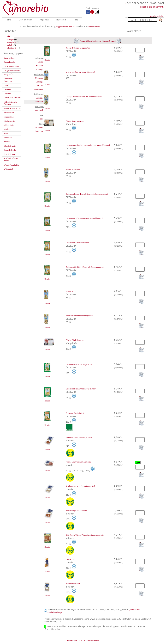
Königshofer (12, 42)
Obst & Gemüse (10, 146)
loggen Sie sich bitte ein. (66, 26)
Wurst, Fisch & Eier (12, 165)
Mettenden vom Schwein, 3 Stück (79, 438)
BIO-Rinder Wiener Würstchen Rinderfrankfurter (85, 535)
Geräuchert (39, 127)
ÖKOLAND (12, 48)
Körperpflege (9, 117)
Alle (9, 36)
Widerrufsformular (91, 641)
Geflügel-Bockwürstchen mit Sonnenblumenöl (84, 97)
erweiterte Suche (157, 16)
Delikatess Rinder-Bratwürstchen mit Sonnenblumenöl (87, 194)
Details (47, 60)
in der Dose (39, 89)
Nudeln (7, 142)
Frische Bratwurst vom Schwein (78, 462)
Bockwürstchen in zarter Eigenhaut (79, 316)
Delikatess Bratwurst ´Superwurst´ (79, 364)
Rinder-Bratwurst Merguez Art (78, 48)
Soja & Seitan (9, 154)
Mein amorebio (26, 20)
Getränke (7, 94)
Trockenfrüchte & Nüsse (11, 159)
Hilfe (76, 20)
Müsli (6, 133)
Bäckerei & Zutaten (12, 66)
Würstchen (39, 102)
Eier (42, 119)
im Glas (40, 86)
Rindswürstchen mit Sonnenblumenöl (80, 72)
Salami (41, 62)
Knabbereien (9, 113)
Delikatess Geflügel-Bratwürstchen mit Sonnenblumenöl (88, 145)
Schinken (40, 66)
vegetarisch (39, 110)
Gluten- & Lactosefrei (12, 98)
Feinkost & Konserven (8, 80)
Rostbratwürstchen (73, 584)
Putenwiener (71, 559)
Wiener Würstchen (73, 170)
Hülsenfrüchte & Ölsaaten (10, 103)
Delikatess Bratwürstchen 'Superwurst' (81, 389)
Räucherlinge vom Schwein (76, 511)
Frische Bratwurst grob (75, 121)
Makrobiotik (9, 125)
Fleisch (7, 85)
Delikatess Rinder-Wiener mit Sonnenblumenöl (84, 218)
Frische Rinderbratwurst (75, 340)
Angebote (44, 20)
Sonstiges (40, 69)
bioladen (10, 45)
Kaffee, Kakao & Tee (12, 108)
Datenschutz (72, 641)
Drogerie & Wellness (12, 70)
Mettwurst (39, 78)
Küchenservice (10, 121)
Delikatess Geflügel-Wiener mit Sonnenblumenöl (85, 267)
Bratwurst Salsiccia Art (75, 413)
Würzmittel (8, 169)
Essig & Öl (8, 75)
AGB (80, 641)
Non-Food (8, 138)
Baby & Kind (9, 58)
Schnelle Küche (10, 150)
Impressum (61, 20)
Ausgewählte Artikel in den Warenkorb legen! (98, 41)
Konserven (39, 131)
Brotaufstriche (9, 62)
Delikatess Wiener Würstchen (77, 243)
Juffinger (10, 40)
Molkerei (7, 129)
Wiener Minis (71, 291)
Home (8, 20)
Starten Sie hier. (94, 26)
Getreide (7, 89)
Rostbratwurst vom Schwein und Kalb (80, 486)
